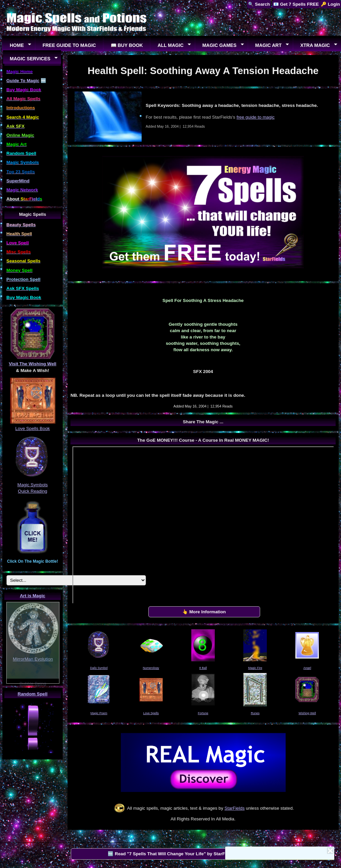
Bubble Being (33, 684)
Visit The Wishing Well (33, 364)
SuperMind (18, 181)
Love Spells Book (33, 428)
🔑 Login (330, 4)
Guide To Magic (23, 81)
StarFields (235, 808)
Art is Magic (33, 596)
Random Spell (33, 694)
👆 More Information (204, 612)
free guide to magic (256, 117)
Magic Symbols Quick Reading (33, 485)
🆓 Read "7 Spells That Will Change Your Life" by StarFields (171, 854)
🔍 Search (259, 4)
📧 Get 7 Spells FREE (296, 4)
